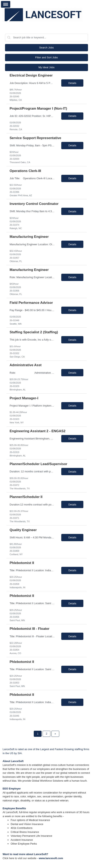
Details (72, 83)
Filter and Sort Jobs (46, 57)
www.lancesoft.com (51, 858)
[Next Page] (55, 734)
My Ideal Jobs (46, 67)
